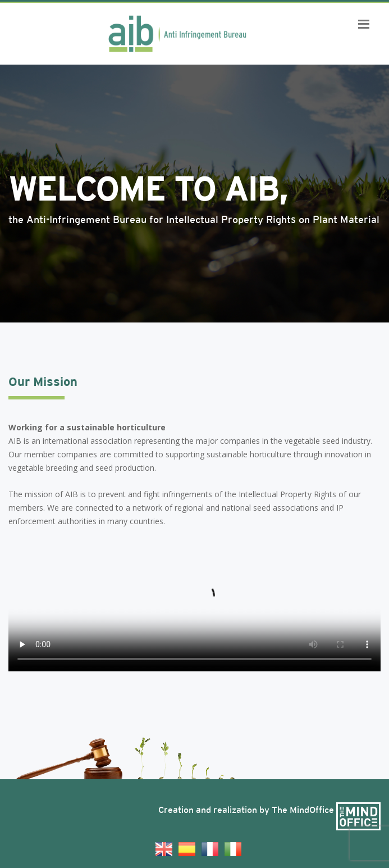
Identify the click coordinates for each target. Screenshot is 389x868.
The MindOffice (326, 810)
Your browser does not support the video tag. (194, 604)
